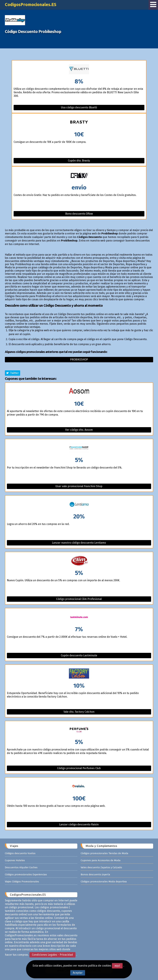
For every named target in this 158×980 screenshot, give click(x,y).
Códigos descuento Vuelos (20, 853)
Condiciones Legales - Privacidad (52, 955)
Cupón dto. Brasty (79, 161)
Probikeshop (79, 360)
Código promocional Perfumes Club (79, 768)
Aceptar (78, 973)
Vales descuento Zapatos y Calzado (101, 867)
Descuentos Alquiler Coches (21, 867)
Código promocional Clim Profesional (79, 599)
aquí (117, 966)
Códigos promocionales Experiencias (26, 874)
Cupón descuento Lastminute (79, 655)
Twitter (13, 373)
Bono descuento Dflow (79, 214)
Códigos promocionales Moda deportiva (104, 882)
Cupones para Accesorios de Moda (101, 860)
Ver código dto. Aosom (79, 430)
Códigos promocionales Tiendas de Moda (104, 853)
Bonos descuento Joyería (95, 874)
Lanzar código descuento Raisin (79, 824)
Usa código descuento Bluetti (79, 107)
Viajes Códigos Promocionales (22, 882)
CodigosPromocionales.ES (31, 5)
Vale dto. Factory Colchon (79, 712)
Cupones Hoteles (15, 860)
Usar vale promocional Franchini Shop (79, 486)
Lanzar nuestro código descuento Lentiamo (79, 543)
